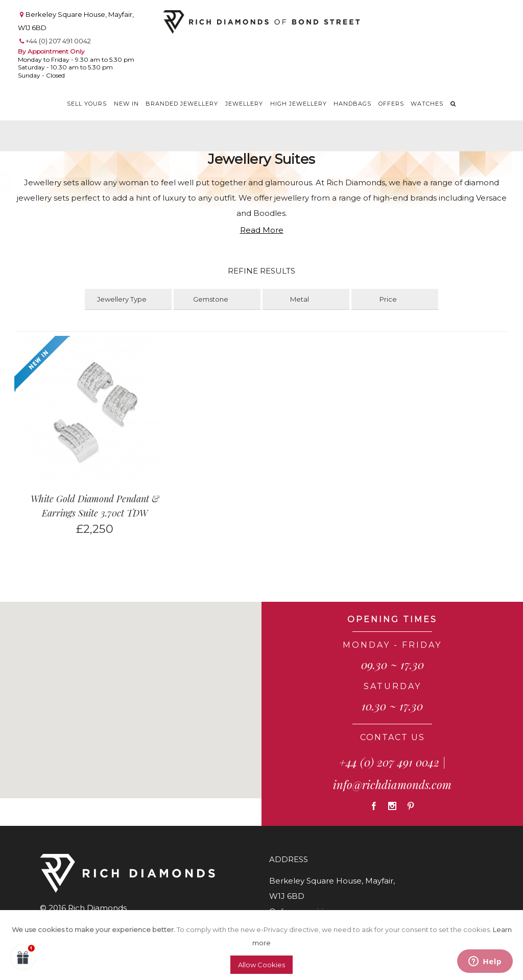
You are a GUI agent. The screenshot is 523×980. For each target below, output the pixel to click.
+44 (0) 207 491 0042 (58, 41)
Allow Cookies (261, 965)
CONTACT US (393, 737)
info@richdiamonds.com (392, 785)
